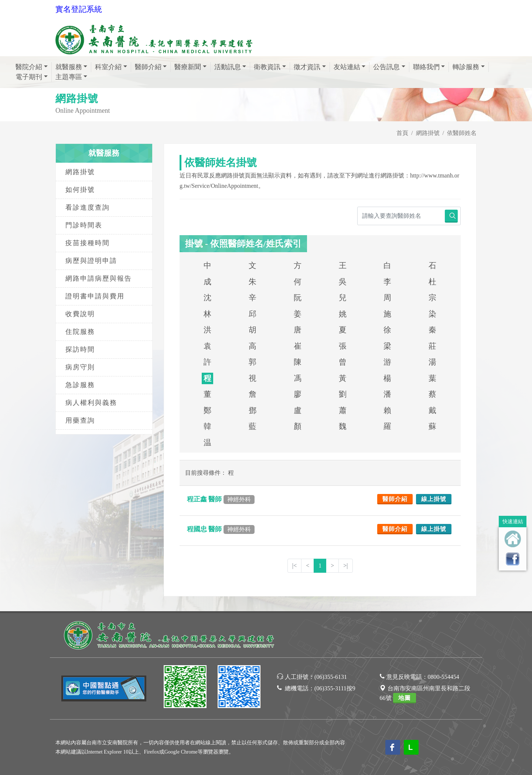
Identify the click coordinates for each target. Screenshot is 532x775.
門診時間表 (84, 225)
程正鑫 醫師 (221, 499)
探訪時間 (80, 349)
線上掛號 (434, 499)
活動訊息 (228, 67)
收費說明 (80, 314)
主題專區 (69, 77)
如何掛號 (80, 190)
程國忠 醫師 (221, 529)
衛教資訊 (267, 67)
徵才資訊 (307, 67)
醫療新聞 (188, 67)
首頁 (402, 133)
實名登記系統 (79, 9)
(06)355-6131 (331, 677)
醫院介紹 (29, 67)
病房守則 (80, 367)
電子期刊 (29, 77)
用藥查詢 (80, 420)
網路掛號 (428, 133)
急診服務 (80, 385)
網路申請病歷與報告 (99, 278)
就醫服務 (69, 67)
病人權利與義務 (91, 403)
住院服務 (80, 332)
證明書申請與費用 (95, 296)
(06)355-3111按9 (335, 688)
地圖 (405, 698)
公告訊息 (386, 67)
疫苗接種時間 (88, 243)
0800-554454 (444, 677)
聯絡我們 (426, 67)
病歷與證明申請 (91, 261)
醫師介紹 (148, 67)
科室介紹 (108, 67)
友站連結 (347, 67)
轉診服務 (466, 67)
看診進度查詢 (88, 207)
